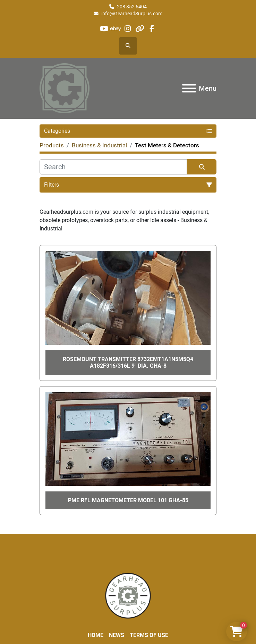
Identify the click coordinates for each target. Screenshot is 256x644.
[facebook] (151, 29)
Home (96, 635)
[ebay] (116, 29)
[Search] (113, 167)
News (117, 635)
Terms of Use (149, 635)
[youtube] (104, 29)
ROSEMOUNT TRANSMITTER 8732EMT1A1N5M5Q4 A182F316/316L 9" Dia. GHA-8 (128, 362)
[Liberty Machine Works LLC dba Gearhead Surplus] (128, 595)
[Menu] (189, 88)
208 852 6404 (132, 7)
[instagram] (128, 29)
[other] (140, 29)
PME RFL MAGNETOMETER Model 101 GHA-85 (128, 500)
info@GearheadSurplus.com (132, 14)
